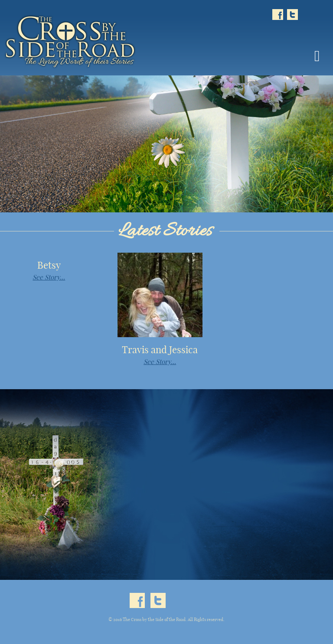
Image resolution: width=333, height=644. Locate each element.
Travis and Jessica (160, 350)
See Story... (49, 277)
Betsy (49, 265)
